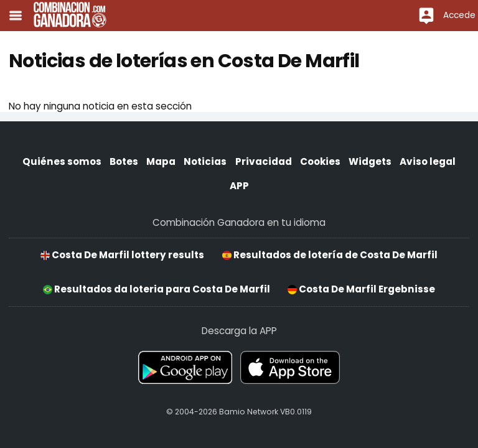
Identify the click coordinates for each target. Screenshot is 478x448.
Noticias (205, 161)
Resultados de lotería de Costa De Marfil (330, 255)
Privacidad (264, 161)
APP (239, 186)
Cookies (320, 161)
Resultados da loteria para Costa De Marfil (157, 289)
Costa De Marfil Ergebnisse (361, 289)
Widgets (370, 161)
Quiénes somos (62, 161)
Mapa (161, 161)
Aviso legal (428, 161)
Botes (124, 161)
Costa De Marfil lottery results (122, 255)
